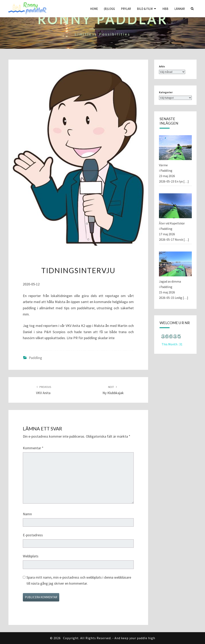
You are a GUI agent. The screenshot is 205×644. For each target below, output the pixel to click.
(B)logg (109, 9)
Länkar (180, 9)
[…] (186, 181)
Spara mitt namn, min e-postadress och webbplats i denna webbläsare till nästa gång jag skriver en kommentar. (79, 580)
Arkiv (162, 66)
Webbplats (31, 556)
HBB (165, 9)
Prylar (126, 9)
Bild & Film (145, 9)
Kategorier (166, 92)
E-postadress (33, 535)
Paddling (35, 358)
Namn (27, 514)
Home (94, 9)
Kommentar (33, 448)
